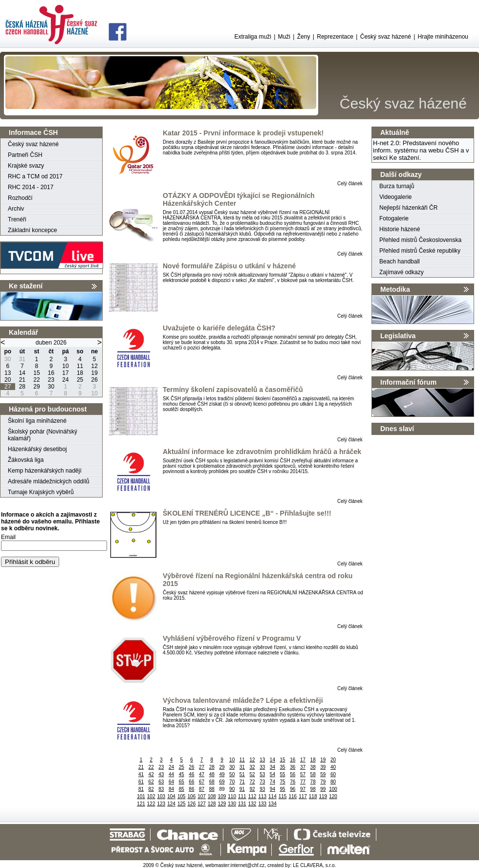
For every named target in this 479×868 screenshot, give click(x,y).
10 (232, 760)
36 (293, 767)
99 (323, 789)
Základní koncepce (33, 230)
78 (313, 782)
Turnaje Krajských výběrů (41, 492)
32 (252, 767)
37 (303, 767)
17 (303, 760)
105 (182, 796)
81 (141, 789)
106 (192, 796)
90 (232, 789)
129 (222, 804)
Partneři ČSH (25, 155)
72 (252, 782)
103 (162, 796)
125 (182, 804)
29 (222, 767)
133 (262, 804)
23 (161, 767)
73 (262, 782)
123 (162, 804)
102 (151, 796)
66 (191, 782)
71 (242, 782)
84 (171, 789)
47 (202, 774)
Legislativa (398, 336)
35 (283, 767)
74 (272, 782)
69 (222, 782)
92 (252, 789)
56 (293, 774)
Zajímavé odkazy (402, 272)
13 (262, 760)
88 (212, 789)
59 (323, 774)
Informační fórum (408, 382)
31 (242, 767)
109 (222, 796)
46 (191, 774)
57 (303, 774)
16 (293, 760)
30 (232, 767)
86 (191, 789)
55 (283, 774)
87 (202, 789)
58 (313, 774)
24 (171, 767)
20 (333, 760)
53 (262, 774)
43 (161, 774)
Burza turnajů (397, 186)
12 (252, 760)
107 (202, 796)
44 (171, 774)
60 (333, 774)
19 (323, 760)
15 (283, 760)
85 (182, 789)
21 (141, 767)
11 (242, 760)
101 (141, 796)
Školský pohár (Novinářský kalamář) (43, 435)
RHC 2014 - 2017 (31, 187)
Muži (284, 37)
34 (272, 767)
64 (171, 782)
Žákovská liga (26, 460)
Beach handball (400, 261)
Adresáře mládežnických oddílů (49, 481)
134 (272, 804)
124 (171, 804)
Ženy (304, 37)
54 (272, 774)
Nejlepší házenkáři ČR (408, 208)
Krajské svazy (26, 166)
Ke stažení (26, 286)
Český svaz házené (386, 37)
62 (151, 782)
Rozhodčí (20, 198)
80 (333, 782)
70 (232, 782)
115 (283, 796)
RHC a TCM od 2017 (35, 176)
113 (262, 796)
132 (252, 804)
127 (202, 804)
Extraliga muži (252, 37)
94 (272, 789)
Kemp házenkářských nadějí (45, 471)
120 (333, 796)
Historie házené (400, 229)
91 (242, 789)
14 (272, 760)
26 (191, 767)
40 (333, 767)
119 (323, 796)
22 (151, 767)
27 (202, 767)
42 (151, 774)
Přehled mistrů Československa (420, 240)
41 (141, 774)
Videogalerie (396, 197)
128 (212, 804)
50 (232, 774)
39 (323, 767)
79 (323, 782)
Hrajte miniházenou (443, 37)
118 (313, 796)
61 (141, 782)
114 (272, 796)
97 (303, 789)
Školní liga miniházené (37, 421)
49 (222, 774)
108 (212, 796)
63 (161, 782)
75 (283, 782)
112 (252, 796)
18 (313, 760)
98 (313, 789)
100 (333, 789)
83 (161, 789)
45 (182, 774)
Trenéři (17, 219)
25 (182, 767)
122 (151, 804)
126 (192, 804)
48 (212, 774)
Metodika (395, 289)
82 (151, 789)
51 (242, 774)
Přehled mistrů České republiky (420, 251)
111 (242, 796)
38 (313, 767)
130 (232, 804)
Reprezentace (335, 37)
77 (303, 782)
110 (232, 796)
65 (182, 782)
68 (212, 782)
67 (202, 782)
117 (303, 796)
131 (242, 804)
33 (262, 767)
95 (283, 789)
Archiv (16, 209)
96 (293, 789)
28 (212, 767)
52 (252, 774)
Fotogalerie (394, 218)
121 (141, 804)
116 (293, 796)
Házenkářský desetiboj (37, 449)
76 (293, 782)
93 (262, 789)
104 (171, 796)
